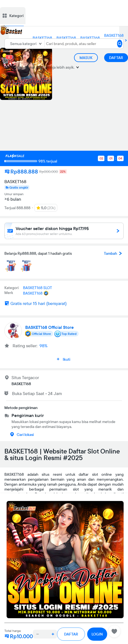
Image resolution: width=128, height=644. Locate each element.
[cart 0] (5, 61)
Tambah (114, 253)
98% (43, 346)
